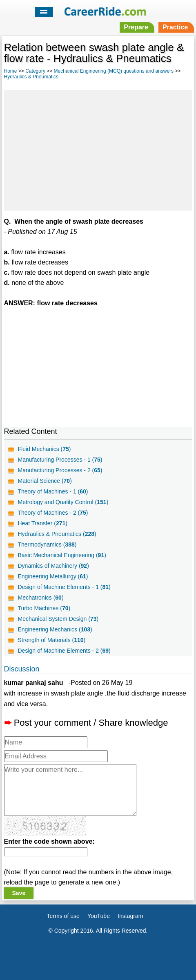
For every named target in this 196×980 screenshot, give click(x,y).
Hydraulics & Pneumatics (31, 77)
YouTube (99, 916)
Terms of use (63, 916)
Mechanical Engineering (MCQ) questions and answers (114, 71)
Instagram (130, 916)
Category (35, 71)
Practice (175, 27)
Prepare (136, 27)
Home (11, 71)
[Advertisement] (98, 149)
